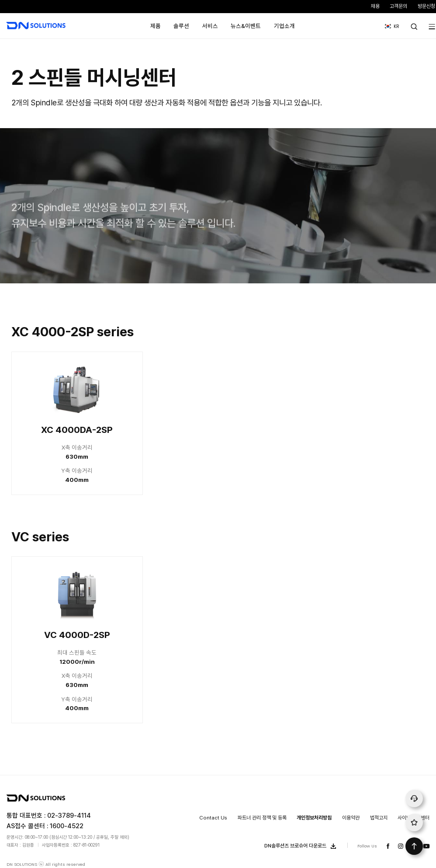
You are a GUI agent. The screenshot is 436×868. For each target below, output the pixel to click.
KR (389, 23)
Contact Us (213, 818)
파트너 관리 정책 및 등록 (262, 818)
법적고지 (379, 818)
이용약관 (351, 818)
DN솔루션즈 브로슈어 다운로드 (302, 846)
